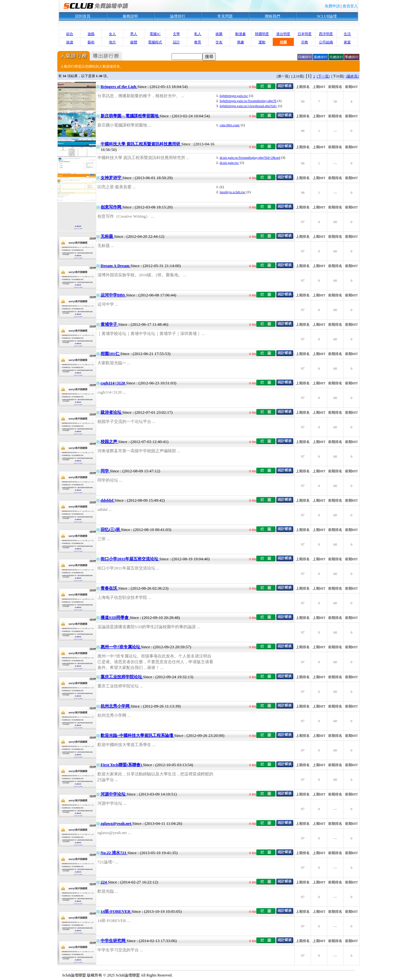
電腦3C (155, 34)
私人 (198, 34)
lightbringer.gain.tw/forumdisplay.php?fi (248, 101)
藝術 (91, 42)
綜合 (70, 34)
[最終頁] (352, 76)
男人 (134, 34)
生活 (347, 34)
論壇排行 (178, 16)
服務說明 (130, 16)
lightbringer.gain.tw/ (234, 96)
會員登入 (350, 6)
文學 (176, 34)
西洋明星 (326, 34)
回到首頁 (83, 16)
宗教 (305, 42)
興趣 (241, 42)
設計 (176, 42)
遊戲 (91, 34)
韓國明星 (262, 34)
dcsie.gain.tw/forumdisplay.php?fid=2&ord (250, 157)
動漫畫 (240, 34)
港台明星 (283, 34)
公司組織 (326, 42)
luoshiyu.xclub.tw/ (233, 192)
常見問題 (225, 16)
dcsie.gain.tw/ (229, 163)
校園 (283, 42)
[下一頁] (323, 76)
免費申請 (332, 6)
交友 (219, 42)
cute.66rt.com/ (230, 125)
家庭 (347, 42)
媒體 (134, 42)
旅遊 (70, 42)
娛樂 (219, 34)
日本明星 (305, 34)
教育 (198, 42)
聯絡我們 (272, 16)
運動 (262, 42)
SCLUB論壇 (327, 16)
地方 (112, 42)
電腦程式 (155, 42)
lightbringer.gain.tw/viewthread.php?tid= (248, 106)
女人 (112, 34)
